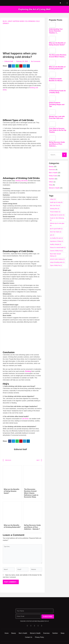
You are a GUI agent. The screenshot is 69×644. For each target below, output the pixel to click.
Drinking (28, 371)
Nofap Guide (53, 176)
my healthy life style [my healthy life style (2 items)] (56, 238)
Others (51, 182)
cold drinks (25, 419)
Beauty (51, 167)
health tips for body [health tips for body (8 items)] (56, 202)
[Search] (64, 155)
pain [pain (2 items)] (52, 235)
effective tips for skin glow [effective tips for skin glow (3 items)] (57, 224)
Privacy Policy (43, 639)
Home (8, 635)
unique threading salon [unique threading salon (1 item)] (57, 262)
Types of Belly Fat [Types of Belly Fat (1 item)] (56, 265)
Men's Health (53, 173)
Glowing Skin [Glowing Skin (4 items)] (55, 209)
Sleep (51, 185)
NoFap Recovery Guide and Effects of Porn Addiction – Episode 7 (32, 528)
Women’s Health (39, 635)
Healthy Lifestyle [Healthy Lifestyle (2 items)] (56, 244)
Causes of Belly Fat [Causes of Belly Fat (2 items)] (56, 251)
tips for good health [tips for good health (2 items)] (56, 229)
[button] (67, 3)
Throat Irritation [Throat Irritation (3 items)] (55, 212)
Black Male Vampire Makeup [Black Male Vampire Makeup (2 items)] (55, 255)
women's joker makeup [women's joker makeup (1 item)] (57, 259)
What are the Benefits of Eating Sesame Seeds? (12, 491)
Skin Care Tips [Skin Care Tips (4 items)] (55, 205)
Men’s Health (26, 635)
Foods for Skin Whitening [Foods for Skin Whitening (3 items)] (57, 219)
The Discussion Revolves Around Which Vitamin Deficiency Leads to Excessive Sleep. (32, 493)
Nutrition (52, 179)
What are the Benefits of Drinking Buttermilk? (12, 527)
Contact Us (32, 639)
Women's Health (54, 188)
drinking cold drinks (22, 181)
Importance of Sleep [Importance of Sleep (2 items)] (57, 241)
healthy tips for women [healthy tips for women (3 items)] (57, 215)
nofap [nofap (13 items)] (53, 199)
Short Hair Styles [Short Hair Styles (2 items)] (56, 232)
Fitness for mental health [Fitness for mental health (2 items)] (58, 248)
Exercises (52, 170)
